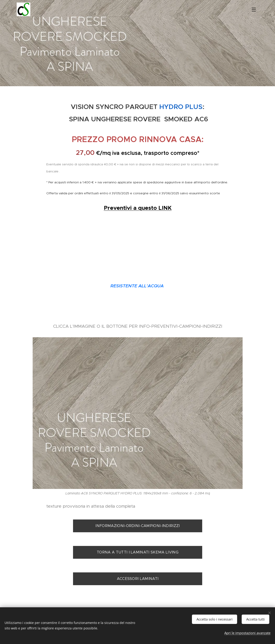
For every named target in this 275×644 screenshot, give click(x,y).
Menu (254, 10)
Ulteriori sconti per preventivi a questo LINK (138, 274)
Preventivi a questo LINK (137, 208)
